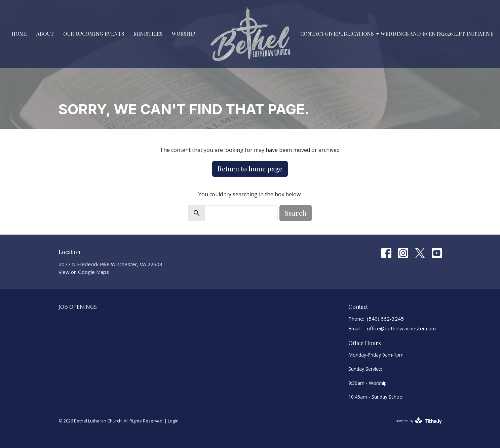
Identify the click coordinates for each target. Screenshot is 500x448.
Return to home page (250, 169)
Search (296, 213)
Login (173, 421)
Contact (312, 34)
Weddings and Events (411, 34)
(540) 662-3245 (385, 319)
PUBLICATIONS (359, 34)
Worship (183, 34)
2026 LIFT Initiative (468, 34)
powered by (419, 421)
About (45, 34)
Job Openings (78, 307)
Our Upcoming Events (94, 34)
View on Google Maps (84, 272)
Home (19, 34)
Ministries (148, 34)
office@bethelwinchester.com (401, 328)
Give (331, 34)
